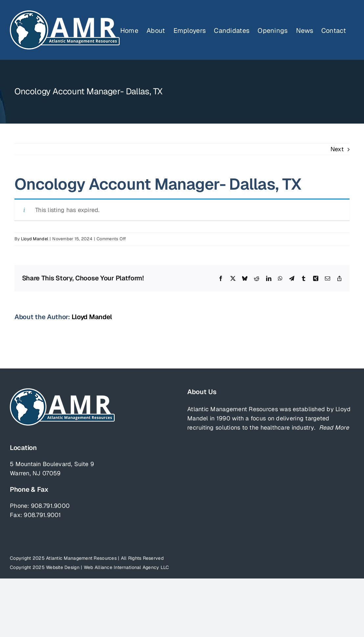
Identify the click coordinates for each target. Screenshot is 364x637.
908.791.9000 (50, 506)
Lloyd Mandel (34, 239)
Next (337, 149)
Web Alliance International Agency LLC (126, 567)
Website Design (63, 567)
